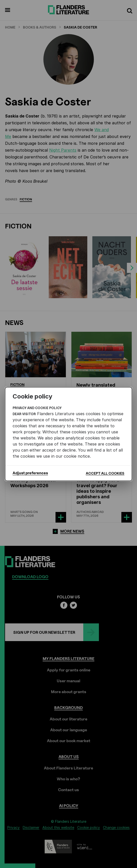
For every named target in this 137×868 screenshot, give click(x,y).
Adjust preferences (30, 473)
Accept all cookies (105, 473)
